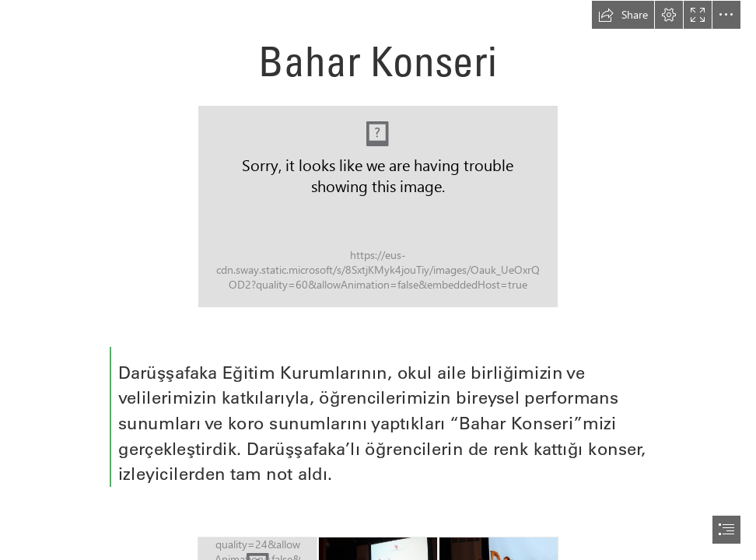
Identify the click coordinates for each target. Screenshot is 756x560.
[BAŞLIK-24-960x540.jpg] (378, 206)
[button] (623, 15)
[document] (378, 280)
